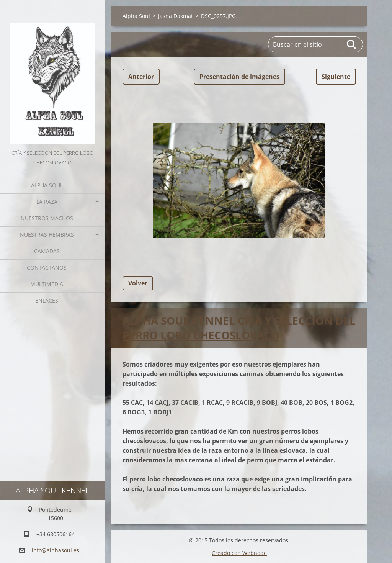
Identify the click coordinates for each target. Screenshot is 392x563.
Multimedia (47, 284)
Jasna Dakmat (176, 16)
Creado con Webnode (239, 553)
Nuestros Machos (47, 218)
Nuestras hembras (47, 235)
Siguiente (336, 77)
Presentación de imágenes (239, 77)
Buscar (352, 44)
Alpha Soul (47, 185)
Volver (138, 283)
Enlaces (47, 300)
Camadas (47, 251)
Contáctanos (47, 268)
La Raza (47, 202)
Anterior (141, 77)
